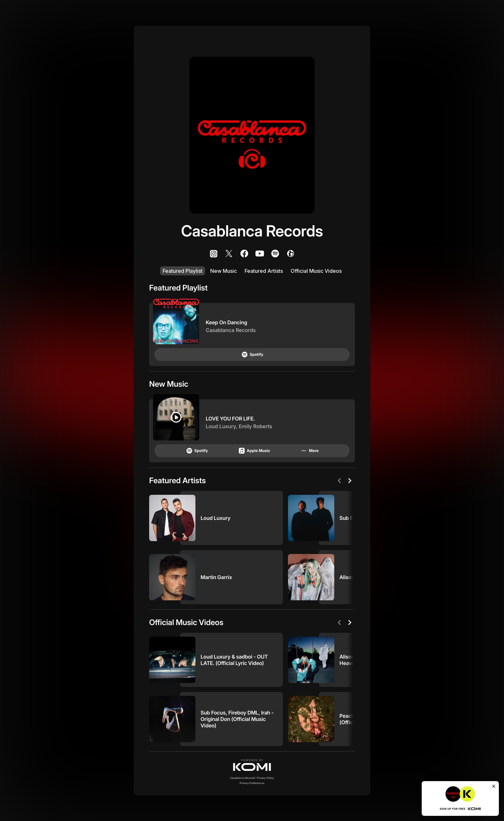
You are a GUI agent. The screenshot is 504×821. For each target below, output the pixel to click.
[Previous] (339, 481)
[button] (252, 765)
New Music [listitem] (224, 271)
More (309, 451)
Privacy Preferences (252, 783)
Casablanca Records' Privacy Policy (252, 778)
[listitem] (213, 254)
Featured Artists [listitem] (264, 271)
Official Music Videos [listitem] (316, 271)
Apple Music (254, 451)
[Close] (494, 786)
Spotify (252, 355)
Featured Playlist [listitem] (183, 271)
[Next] (350, 481)
